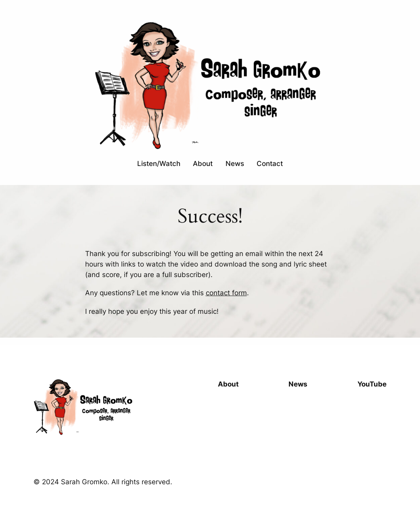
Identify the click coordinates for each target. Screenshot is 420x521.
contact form (226, 293)
